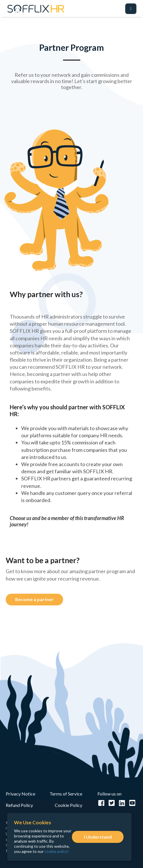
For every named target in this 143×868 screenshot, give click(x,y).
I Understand (98, 837)
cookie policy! (57, 851)
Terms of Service (66, 794)
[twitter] (112, 803)
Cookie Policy (68, 805)
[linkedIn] (122, 803)
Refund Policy (19, 805)
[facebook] (102, 803)
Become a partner (34, 599)
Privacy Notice (20, 794)
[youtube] (133, 803)
